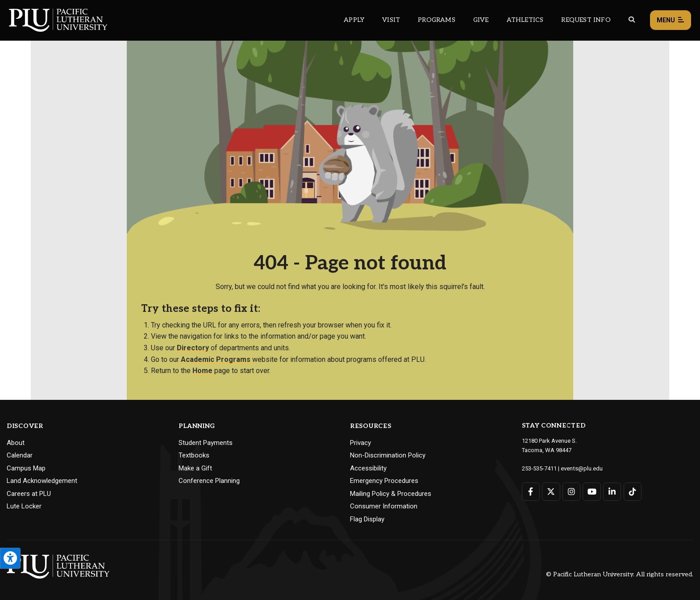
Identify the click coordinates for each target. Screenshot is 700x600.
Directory (193, 348)
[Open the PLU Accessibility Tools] (10, 558)
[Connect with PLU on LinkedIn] (612, 492)
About (16, 443)
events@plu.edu (581, 468)
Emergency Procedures (384, 481)
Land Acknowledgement (42, 481)
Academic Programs (216, 359)
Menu (671, 20)
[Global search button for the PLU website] (632, 20)
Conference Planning (209, 481)
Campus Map (26, 468)
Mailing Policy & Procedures (391, 494)
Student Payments (206, 443)
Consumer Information (384, 506)
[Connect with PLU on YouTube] (592, 492)
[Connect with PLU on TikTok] (632, 492)
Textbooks (194, 455)
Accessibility (368, 468)
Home (202, 371)
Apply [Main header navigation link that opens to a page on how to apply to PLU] (354, 20)
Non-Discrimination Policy (388, 455)
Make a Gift (195, 468)
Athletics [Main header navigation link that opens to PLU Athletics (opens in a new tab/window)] (525, 20)
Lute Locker (24, 506)
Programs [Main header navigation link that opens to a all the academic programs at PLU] (437, 20)
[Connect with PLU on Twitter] (551, 492)
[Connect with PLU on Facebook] (531, 492)
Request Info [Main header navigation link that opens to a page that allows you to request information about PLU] (586, 20)
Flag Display (367, 519)
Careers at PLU (29, 494)
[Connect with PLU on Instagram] (572, 492)
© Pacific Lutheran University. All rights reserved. (620, 574)
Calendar (20, 455)
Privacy (360, 443)
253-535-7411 (539, 468)
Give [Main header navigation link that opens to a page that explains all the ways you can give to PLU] (481, 20)
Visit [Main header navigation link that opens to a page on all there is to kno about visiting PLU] (391, 20)
